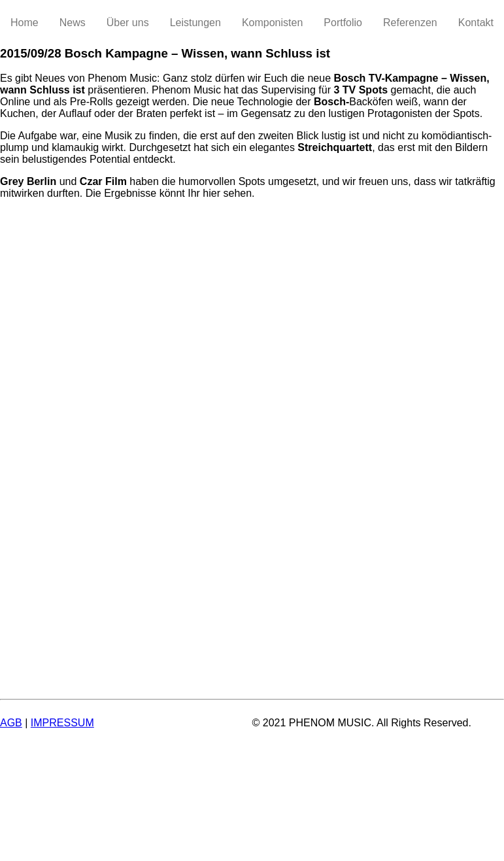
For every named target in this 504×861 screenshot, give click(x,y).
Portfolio (343, 23)
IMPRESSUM (62, 723)
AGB (11, 723)
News (73, 23)
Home (25, 23)
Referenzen (410, 23)
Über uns (128, 23)
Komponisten (272, 23)
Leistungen (195, 23)
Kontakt (476, 23)
